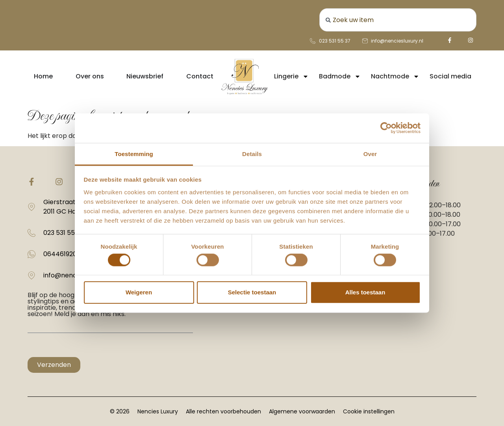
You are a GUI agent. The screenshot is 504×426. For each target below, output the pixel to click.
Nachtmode (395, 76)
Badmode (340, 76)
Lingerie (291, 76)
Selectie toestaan (252, 292)
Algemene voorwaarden (302, 411)
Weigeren (139, 292)
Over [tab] (370, 153)
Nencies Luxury (158, 411)
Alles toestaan (365, 292)
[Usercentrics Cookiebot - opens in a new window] (386, 128)
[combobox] (398, 20)
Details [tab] (252, 153)
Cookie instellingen (369, 411)
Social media (450, 76)
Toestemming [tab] (134, 153)
